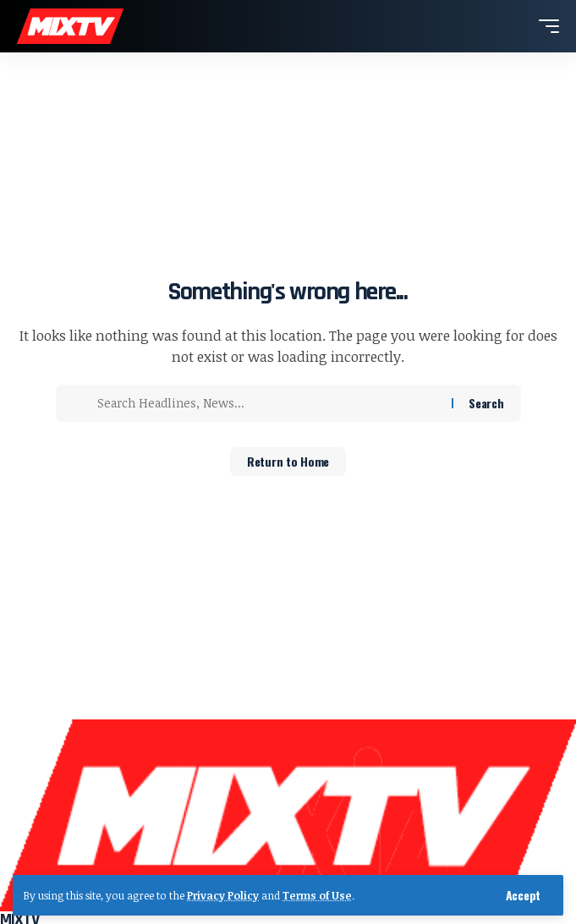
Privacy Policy (223, 895)
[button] (523, 895)
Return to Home (288, 461)
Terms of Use (317, 895)
